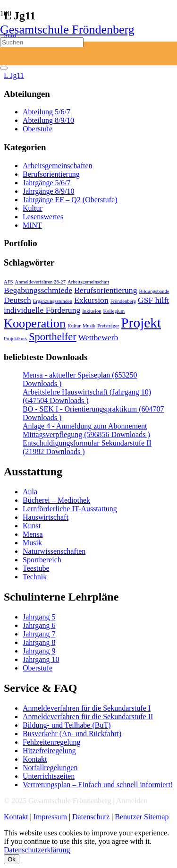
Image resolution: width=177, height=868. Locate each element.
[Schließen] (4, 68)
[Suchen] (42, 42)
